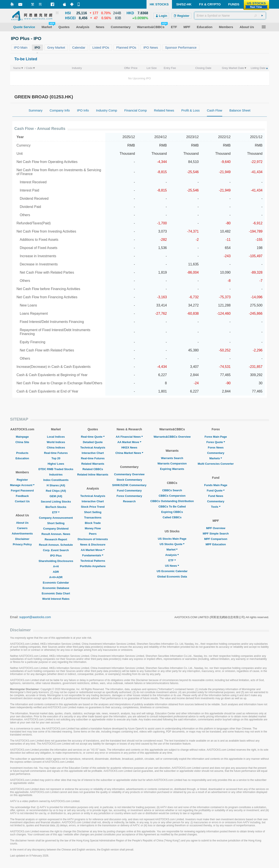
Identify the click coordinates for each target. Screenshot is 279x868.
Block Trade (93, 523)
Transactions (93, 518)
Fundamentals (93, 555)
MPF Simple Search (216, 534)
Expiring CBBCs (172, 512)
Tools (216, 507)
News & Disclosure (93, 545)
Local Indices (56, 437)
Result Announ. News (56, 534)
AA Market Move (93, 550)
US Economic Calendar (172, 571)
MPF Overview (216, 528)
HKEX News (129, 448)
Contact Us (22, 501)
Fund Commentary (129, 491)
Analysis (172, 555)
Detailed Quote (93, 442)
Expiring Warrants (172, 469)
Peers (93, 534)
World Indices (56, 442)
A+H (56, 566)
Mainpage (22, 437)
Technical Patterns (93, 561)
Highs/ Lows (56, 464)
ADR (56, 572)
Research (129, 501)
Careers (22, 528)
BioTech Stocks (56, 507)
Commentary (216, 453)
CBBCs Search (172, 490)
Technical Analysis (93, 448)
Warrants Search (172, 458)
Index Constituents (56, 480)
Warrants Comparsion (172, 464)
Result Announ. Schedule (56, 545)
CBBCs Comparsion (172, 496)
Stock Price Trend (93, 507)
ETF (56, 512)
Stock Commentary (129, 480)
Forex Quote (216, 442)
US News (172, 566)
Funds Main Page (216, 485)
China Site (22, 442)
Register (22, 480)
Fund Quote (216, 491)
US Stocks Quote (172, 544)
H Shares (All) (56, 485)
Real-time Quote (93, 437)
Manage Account (22, 485)
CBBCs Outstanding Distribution (172, 501)
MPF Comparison (216, 539)
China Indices (56, 448)
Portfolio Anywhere (93, 566)
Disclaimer (22, 539)
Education (22, 458)
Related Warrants (93, 464)
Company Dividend (56, 529)
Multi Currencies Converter (216, 464)
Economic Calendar (56, 583)
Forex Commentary (129, 496)
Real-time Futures (56, 453)
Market (172, 550)
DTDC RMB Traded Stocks (56, 469)
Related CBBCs (93, 469)
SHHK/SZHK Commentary (129, 485)
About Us (22, 523)
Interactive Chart (93, 453)
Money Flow (93, 528)
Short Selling (56, 523)
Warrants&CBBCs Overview (172, 437)
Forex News (216, 448)
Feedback (22, 496)
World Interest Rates (56, 599)
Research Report (56, 539)
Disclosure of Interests (93, 539)
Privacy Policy (22, 544)
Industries (56, 475)
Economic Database (56, 588)
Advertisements (22, 534)
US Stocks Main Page (172, 539)
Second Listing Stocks (56, 502)
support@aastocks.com (35, 617)
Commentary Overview (129, 474)
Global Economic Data (172, 577)
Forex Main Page (216, 437)
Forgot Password (22, 491)
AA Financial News (129, 437)
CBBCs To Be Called (172, 507)
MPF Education (216, 544)
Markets (216, 458)
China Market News (129, 453)
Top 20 (56, 458)
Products (22, 453)
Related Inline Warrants (93, 475)
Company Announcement (56, 518)
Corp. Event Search (56, 550)
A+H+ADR (56, 577)
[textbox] (230, 16)
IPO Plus (56, 556)
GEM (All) (56, 496)
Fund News (216, 496)
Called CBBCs (172, 517)
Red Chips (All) (56, 491)
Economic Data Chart (56, 593)
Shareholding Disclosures (56, 561)
